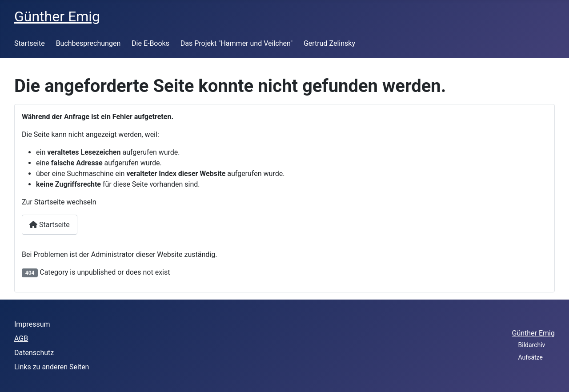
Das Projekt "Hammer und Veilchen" (236, 43)
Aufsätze (531, 357)
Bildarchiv (532, 345)
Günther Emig (533, 333)
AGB (21, 338)
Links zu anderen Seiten (52, 367)
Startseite (30, 43)
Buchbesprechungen (88, 43)
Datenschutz (34, 353)
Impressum (32, 324)
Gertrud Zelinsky (329, 43)
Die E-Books (150, 43)
